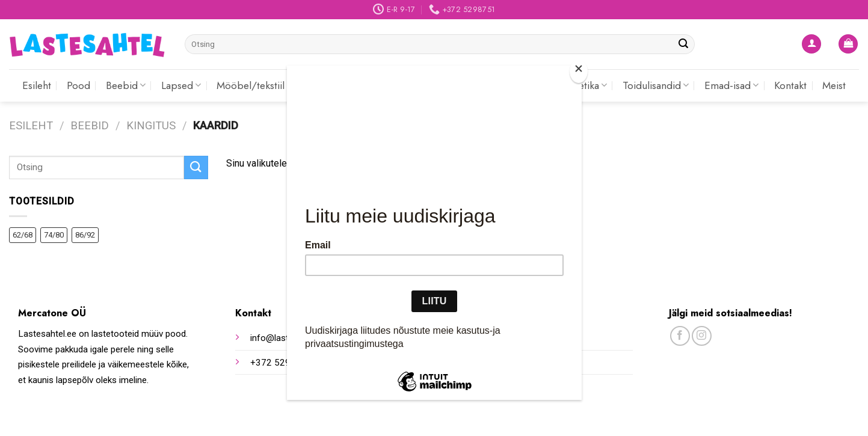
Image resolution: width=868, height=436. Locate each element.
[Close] (579, 71)
